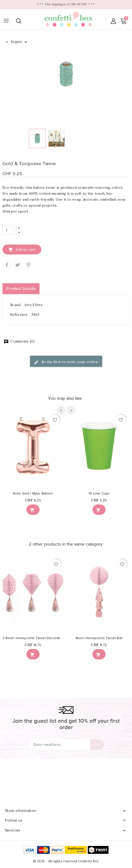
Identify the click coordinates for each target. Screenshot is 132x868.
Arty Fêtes (33, 305)
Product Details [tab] (21, 289)
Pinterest (28, 265)
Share (7, 265)
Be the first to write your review (66, 362)
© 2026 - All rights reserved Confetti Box (66, 861)
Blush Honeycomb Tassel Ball (99, 638)
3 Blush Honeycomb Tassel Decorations (33, 638)
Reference (19, 314)
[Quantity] (8, 230)
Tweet (17, 265)
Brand (15, 305)
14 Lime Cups (99, 494)
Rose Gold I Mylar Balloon (33, 494)
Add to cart (22, 249)
